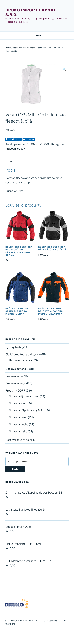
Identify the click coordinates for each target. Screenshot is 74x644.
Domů (8, 48)
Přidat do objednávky (20, 139)
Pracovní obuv (14, 376)
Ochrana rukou (18, 417)
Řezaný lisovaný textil (19, 440)
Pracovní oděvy (28, 48)
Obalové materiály (17, 369)
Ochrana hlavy (18, 403)
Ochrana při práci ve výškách (27, 410)
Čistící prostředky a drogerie (23, 354)
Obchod (16, 48)
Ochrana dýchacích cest (24, 396)
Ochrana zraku (18, 431)
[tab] (9, 161)
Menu (37, 35)
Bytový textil (13, 347)
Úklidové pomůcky (20, 360)
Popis (9, 161)
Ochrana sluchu (19, 424)
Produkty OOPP (15, 391)
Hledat (15, 469)
